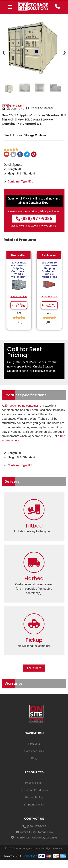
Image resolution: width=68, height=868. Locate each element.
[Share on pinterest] (34, 154)
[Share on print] (13, 154)
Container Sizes (34, 751)
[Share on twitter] (27, 154)
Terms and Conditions (34, 790)
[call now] (57, 6)
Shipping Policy (34, 805)
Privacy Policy (34, 783)
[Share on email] (7, 154)
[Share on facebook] (20, 154)
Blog (34, 758)
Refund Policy (34, 797)
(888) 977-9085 (23, 362)
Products (34, 744)
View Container (19, 296)
